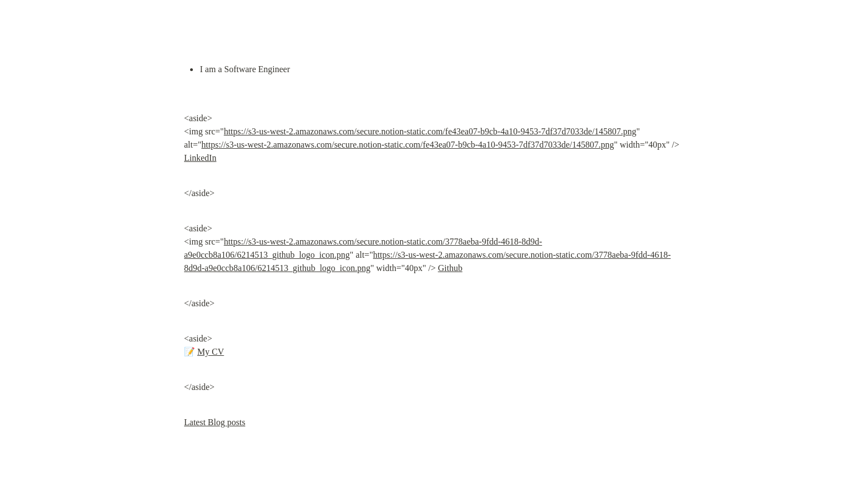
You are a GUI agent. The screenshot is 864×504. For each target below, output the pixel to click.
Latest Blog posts (215, 422)
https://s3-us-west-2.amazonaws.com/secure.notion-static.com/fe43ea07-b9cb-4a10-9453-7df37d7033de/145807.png (430, 131)
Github (450, 268)
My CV (210, 352)
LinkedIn (200, 158)
